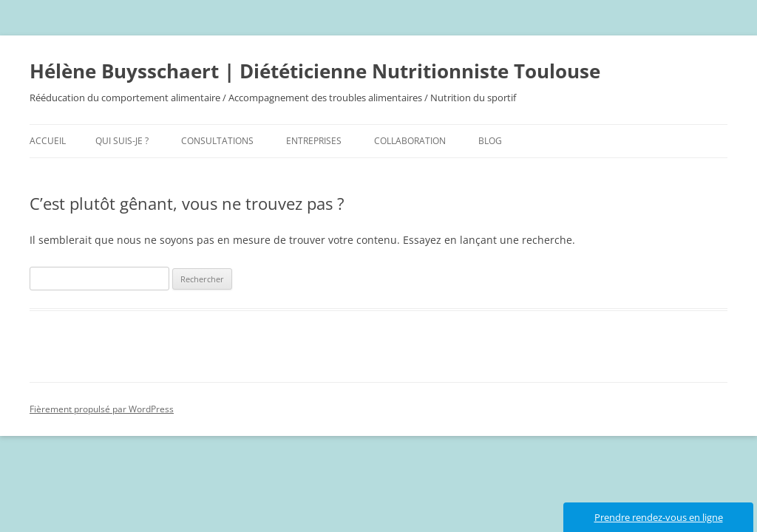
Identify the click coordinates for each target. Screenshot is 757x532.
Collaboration (410, 141)
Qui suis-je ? (122, 141)
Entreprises (314, 141)
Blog (490, 141)
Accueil (48, 141)
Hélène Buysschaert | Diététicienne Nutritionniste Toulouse (315, 71)
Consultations (217, 141)
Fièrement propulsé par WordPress (102, 409)
